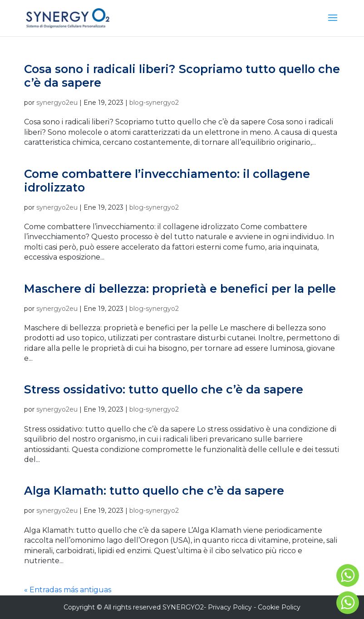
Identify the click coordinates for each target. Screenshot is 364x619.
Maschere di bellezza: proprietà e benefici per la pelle (180, 289)
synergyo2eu (57, 103)
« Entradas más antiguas (68, 590)
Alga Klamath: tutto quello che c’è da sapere (154, 491)
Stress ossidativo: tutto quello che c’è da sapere (164, 389)
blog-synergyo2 (154, 103)
